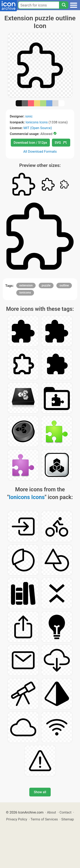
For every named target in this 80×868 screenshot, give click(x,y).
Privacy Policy (17, 819)
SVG (61, 143)
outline (64, 285)
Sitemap (68, 819)
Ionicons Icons (37, 122)
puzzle (46, 285)
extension (26, 285)
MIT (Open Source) (38, 128)
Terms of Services (44, 819)
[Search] (64, 5)
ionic (29, 116)
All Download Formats (40, 151)
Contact (65, 812)
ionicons (25, 293)
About (52, 812)
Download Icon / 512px (30, 143)
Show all (40, 792)
